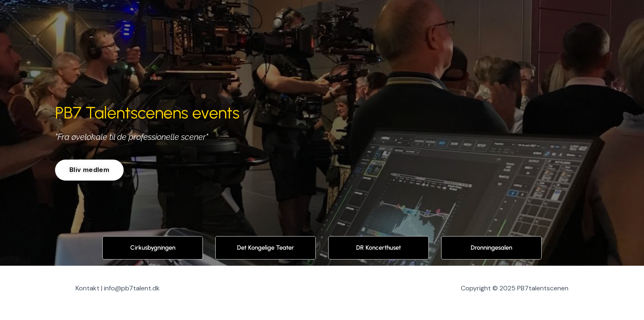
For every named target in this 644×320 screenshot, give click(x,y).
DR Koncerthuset (378, 248)
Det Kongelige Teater (266, 248)
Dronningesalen (491, 248)
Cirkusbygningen (153, 248)
